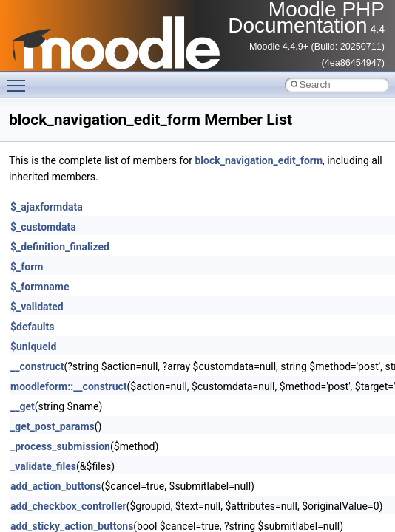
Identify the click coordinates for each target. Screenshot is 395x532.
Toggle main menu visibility (20, 79)
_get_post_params (53, 426)
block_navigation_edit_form (259, 160)
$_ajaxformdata (47, 207)
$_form (27, 267)
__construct (37, 366)
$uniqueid (33, 347)
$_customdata (43, 227)
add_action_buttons (56, 486)
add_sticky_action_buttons (72, 526)
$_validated (37, 307)
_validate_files (43, 466)
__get (23, 406)
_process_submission (60, 446)
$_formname (40, 287)
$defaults (32, 327)
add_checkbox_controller (68, 506)
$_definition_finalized (60, 247)
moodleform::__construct (69, 386)
